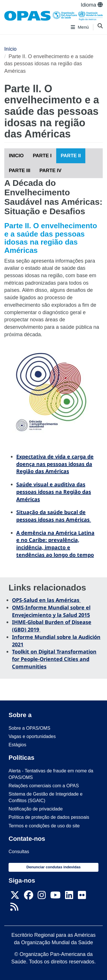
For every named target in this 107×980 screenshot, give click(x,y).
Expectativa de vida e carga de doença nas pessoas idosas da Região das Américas (55, 464)
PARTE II (71, 156)
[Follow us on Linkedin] (69, 897)
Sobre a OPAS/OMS (29, 728)
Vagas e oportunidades (32, 736)
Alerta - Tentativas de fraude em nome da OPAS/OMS (51, 774)
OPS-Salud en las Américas (46, 600)
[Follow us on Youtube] (55, 897)
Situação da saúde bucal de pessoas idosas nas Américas (54, 516)
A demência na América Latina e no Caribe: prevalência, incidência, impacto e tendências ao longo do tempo (55, 544)
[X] (15, 897)
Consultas (19, 851)
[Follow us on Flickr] (82, 897)
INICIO (16, 156)
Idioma (92, 5)
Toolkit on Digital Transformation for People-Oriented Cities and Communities (54, 659)
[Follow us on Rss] (14, 908)
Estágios (17, 745)
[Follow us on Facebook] (29, 897)
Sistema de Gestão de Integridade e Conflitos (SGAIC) (46, 797)
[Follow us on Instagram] (42, 897)
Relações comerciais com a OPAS (44, 786)
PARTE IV (50, 171)
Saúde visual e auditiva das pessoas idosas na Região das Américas (54, 492)
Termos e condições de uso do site (44, 826)
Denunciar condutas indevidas (53, 867)
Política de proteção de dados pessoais (49, 817)
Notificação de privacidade (36, 809)
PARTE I (42, 156)
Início (10, 49)
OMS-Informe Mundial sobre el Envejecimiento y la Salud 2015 (51, 611)
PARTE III (20, 171)
